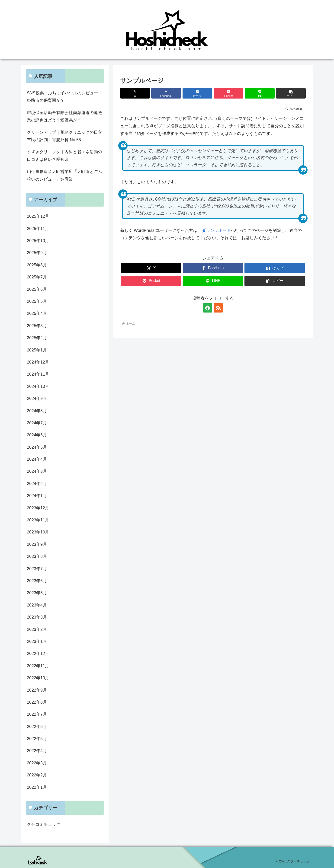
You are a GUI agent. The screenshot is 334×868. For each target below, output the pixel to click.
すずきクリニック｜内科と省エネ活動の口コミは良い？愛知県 (64, 156)
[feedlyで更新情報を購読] (208, 308)
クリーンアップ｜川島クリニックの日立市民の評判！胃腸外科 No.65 (64, 136)
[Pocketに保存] (228, 93)
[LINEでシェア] (260, 93)
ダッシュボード (216, 230)
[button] (291, 93)
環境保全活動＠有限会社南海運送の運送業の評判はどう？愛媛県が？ (64, 116)
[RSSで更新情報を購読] (218, 308)
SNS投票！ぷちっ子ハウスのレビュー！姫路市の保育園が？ (65, 97)
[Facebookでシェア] (166, 93)
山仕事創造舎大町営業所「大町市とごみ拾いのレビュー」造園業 (64, 175)
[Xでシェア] (135, 93)
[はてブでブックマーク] (197, 93)
